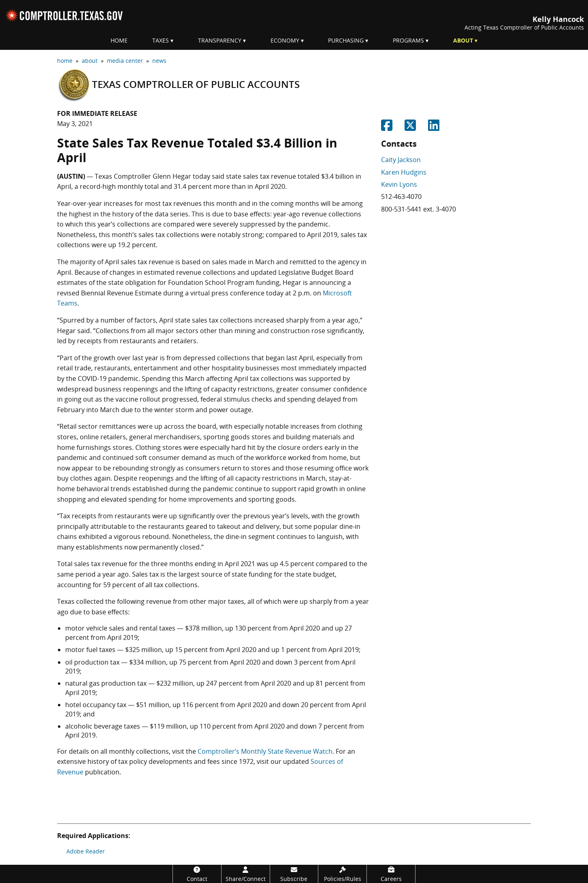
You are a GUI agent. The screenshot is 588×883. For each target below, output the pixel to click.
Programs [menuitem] (408, 40)
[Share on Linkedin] (434, 128)
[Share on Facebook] (387, 128)
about (90, 61)
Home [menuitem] (119, 40)
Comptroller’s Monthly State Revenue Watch (265, 751)
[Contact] (197, 874)
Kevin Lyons (399, 184)
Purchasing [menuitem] (346, 40)
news (159, 61)
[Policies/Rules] (342, 874)
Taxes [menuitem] (161, 40)
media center (125, 61)
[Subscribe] (294, 874)
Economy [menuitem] (285, 40)
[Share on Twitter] (410, 128)
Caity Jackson (401, 160)
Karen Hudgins (404, 172)
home (65, 61)
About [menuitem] (463, 40)
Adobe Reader (86, 851)
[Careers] (391, 874)
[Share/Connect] (246, 874)
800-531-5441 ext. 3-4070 (419, 209)
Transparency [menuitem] (220, 40)
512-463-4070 (401, 197)
